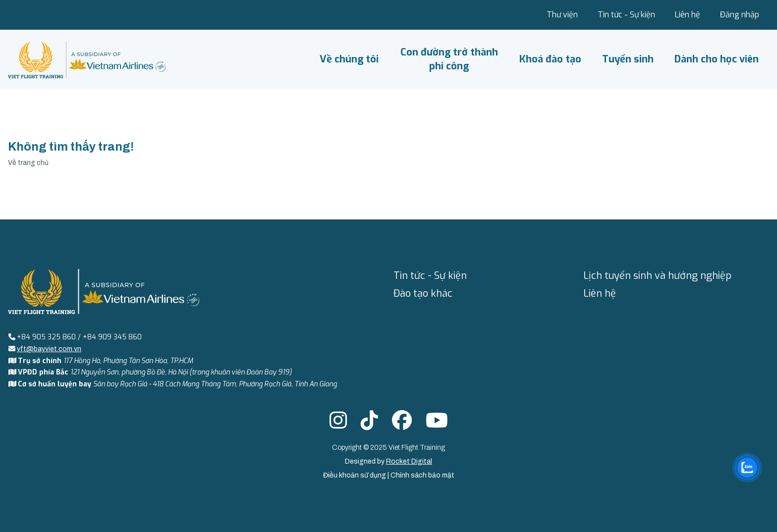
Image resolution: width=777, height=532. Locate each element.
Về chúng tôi (349, 59)
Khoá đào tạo (550, 59)
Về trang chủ (28, 163)
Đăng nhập (740, 15)
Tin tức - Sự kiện (626, 15)
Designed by (388, 461)
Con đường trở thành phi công (449, 59)
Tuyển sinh (628, 59)
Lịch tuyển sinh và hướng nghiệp (657, 276)
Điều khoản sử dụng (355, 475)
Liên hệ (688, 15)
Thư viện (562, 15)
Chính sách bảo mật (422, 475)
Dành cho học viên (717, 59)
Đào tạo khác (423, 293)
